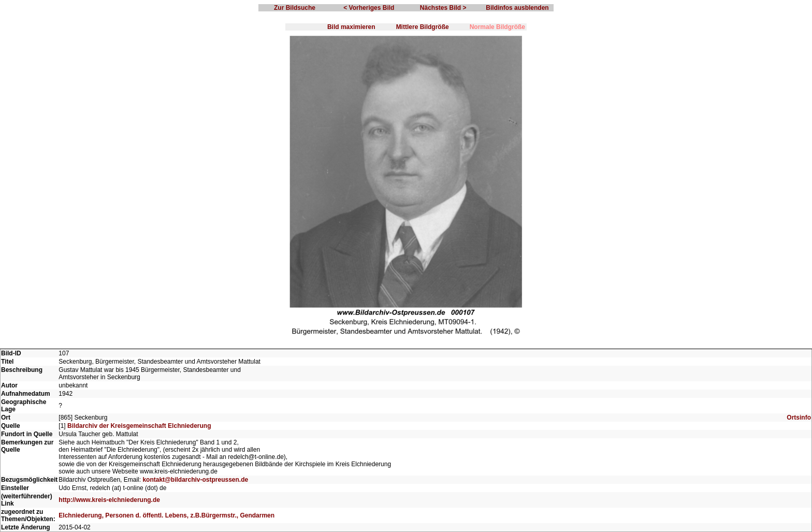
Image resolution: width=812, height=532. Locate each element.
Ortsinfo (799, 418)
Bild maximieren (351, 27)
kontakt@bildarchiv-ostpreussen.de (195, 480)
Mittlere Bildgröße (423, 27)
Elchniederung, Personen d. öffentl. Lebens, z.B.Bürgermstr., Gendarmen (166, 515)
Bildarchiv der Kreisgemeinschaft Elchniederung (139, 426)
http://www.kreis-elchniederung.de (109, 500)
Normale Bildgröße (497, 27)
